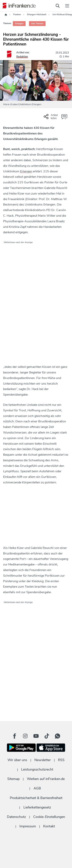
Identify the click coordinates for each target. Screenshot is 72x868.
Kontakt (49, 826)
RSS (61, 760)
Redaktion (22, 57)
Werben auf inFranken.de (46, 779)
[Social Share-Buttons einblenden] (51, 118)
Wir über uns (17, 760)
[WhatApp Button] (58, 736)
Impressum (28, 826)
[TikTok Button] (47, 736)
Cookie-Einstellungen (49, 817)
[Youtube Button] (36, 736)
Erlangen (26, 171)
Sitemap (13, 779)
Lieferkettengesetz (37, 807)
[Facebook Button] (15, 736)
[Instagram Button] (25, 736)
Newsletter (43, 760)
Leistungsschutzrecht (37, 769)
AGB (37, 788)
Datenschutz (16, 817)
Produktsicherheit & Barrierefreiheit (36, 798)
